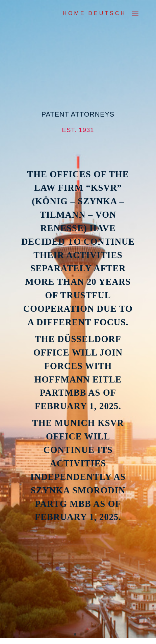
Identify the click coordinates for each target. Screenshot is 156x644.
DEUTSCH (107, 13)
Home (74, 13)
